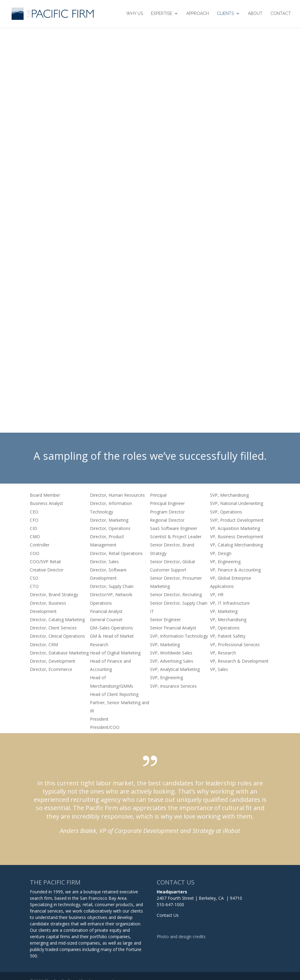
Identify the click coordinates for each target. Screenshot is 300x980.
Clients (225, 14)
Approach (198, 14)
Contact (281, 14)
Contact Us (168, 915)
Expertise (162, 14)
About (255, 14)
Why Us (135, 14)
